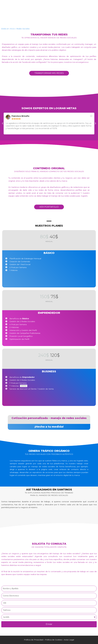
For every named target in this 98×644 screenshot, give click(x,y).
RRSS (43, 18)
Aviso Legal (69, 640)
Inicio (12, 29)
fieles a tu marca (60, 461)
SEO (55, 18)
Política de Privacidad (34, 640)
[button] (49, 12)
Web (50, 18)
